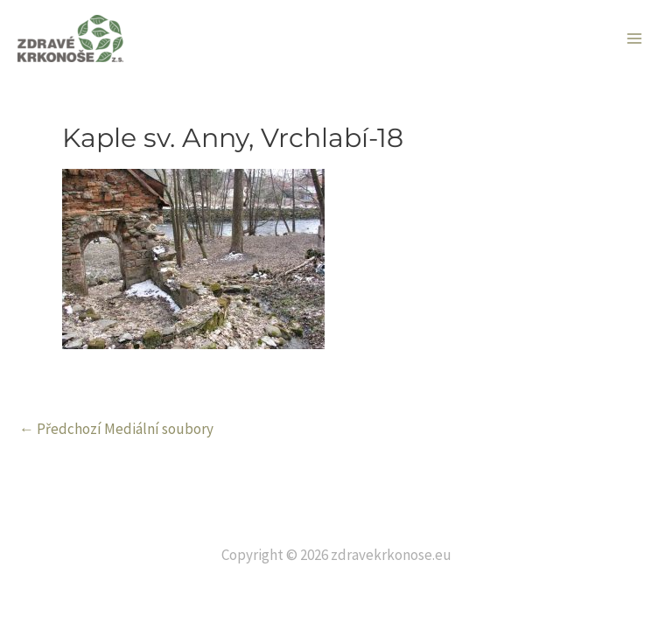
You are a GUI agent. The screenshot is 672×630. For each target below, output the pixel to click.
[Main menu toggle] (635, 38)
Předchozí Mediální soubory (116, 429)
